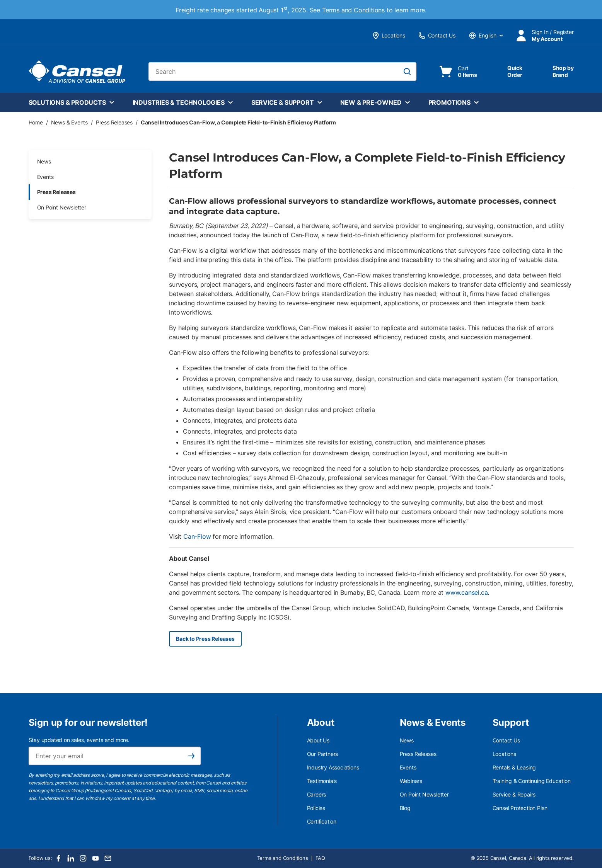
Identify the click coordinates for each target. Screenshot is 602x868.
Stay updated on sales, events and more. (79, 740)
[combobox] (282, 71)
